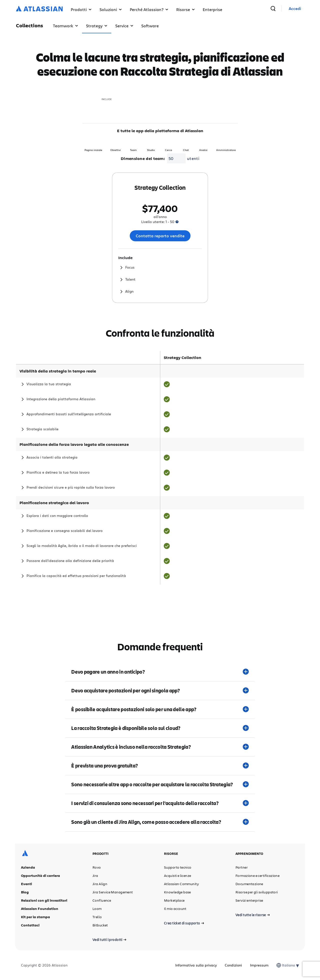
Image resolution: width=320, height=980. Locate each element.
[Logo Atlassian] (39, 9)
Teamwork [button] (65, 26)
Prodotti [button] (81, 9)
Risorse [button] (185, 9)
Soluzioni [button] (111, 9)
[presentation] (177, 222)
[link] (295, 9)
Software (150, 26)
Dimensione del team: (143, 158)
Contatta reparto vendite (160, 236)
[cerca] (273, 9)
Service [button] (124, 26)
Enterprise (212, 9)
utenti (193, 158)
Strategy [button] (97, 26)
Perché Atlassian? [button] (149, 9)
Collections (29, 25)
